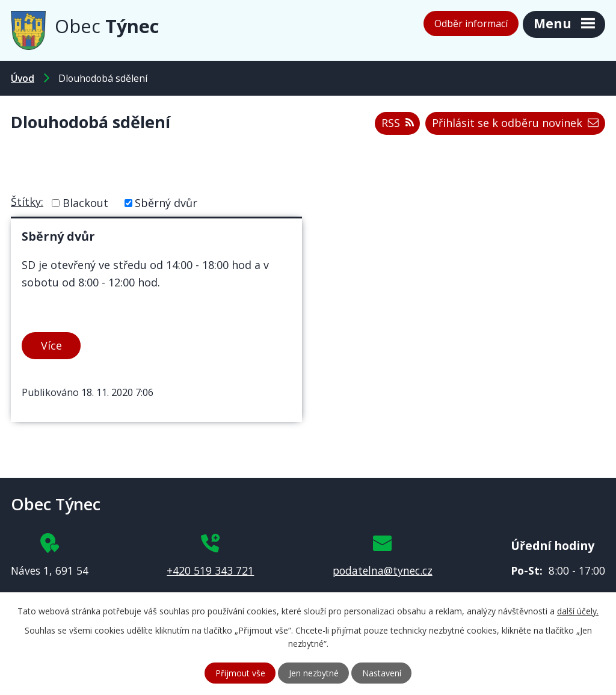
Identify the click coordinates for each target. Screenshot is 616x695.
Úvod (23, 78)
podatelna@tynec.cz (383, 570)
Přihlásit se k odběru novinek (515, 123)
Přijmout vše (240, 673)
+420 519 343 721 (210, 570)
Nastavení (382, 673)
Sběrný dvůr (166, 203)
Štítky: (27, 202)
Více (51, 345)
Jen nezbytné (314, 673)
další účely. (578, 611)
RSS (398, 123)
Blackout (85, 203)
